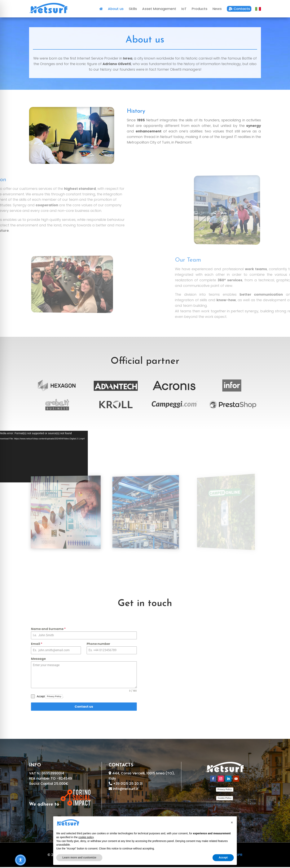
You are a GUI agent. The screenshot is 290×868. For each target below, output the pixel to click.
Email (37, 646)
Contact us (84, 709)
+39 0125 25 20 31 (128, 785)
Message (38, 661)
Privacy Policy (54, 698)
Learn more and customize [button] (79, 857)
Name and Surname (48, 631)
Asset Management (66, 559)
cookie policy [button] (86, 837)
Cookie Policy (225, 800)
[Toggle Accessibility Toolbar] (20, 860)
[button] (232, 822)
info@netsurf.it (126, 791)
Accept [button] (223, 857)
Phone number (98, 646)
